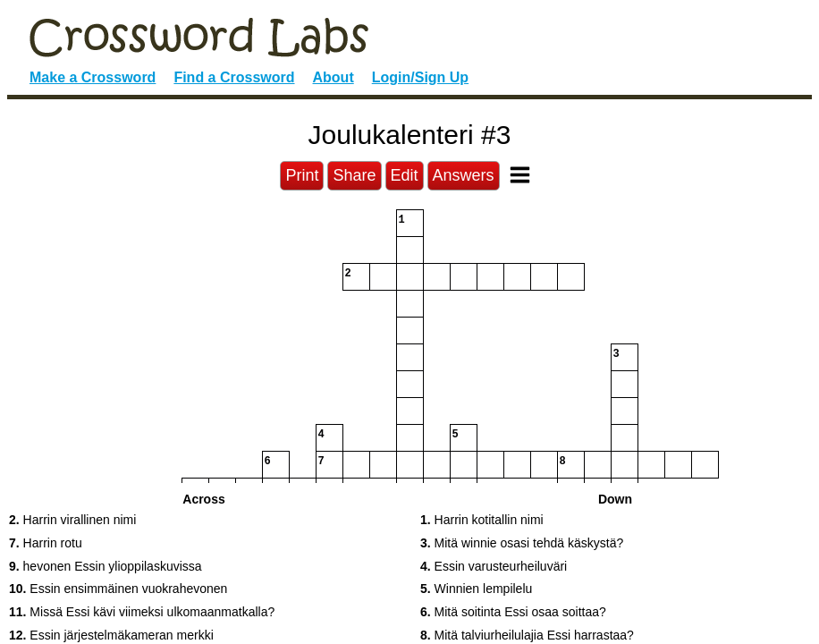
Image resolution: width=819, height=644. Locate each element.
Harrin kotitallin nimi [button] (482, 520)
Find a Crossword (234, 77)
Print (302, 175)
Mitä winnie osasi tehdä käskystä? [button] (522, 543)
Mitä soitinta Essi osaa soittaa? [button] (513, 612)
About (334, 77)
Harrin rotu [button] (46, 543)
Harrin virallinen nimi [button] (72, 520)
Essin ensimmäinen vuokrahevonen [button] (118, 589)
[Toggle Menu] (520, 175)
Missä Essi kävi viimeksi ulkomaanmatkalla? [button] (142, 612)
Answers (464, 175)
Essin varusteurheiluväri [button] (494, 566)
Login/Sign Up (420, 77)
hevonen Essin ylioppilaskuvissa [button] (106, 566)
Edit (405, 175)
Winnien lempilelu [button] (476, 589)
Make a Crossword (93, 77)
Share (354, 175)
